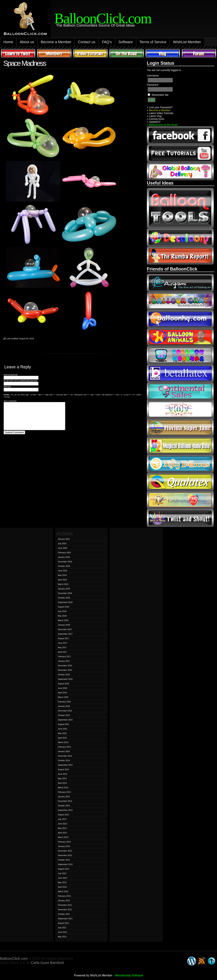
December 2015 (65, 711)
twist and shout (180, 518)
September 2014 (65, 765)
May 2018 (62, 616)
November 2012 (65, 855)
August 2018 (63, 607)
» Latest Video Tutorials (160, 113)
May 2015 (62, 733)
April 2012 (62, 887)
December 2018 (65, 593)
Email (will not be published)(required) (20, 381)
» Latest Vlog (154, 116)
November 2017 (65, 629)
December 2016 (65, 666)
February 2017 (64, 656)
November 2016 (65, 670)
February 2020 (64, 553)
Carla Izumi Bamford (47, 963)
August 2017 (63, 638)
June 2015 (62, 729)
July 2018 (62, 611)
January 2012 (64, 900)
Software (126, 42)
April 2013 (62, 833)
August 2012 (63, 869)
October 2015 (64, 715)
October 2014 (64, 760)
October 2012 (64, 860)
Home (8, 42)
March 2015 (63, 742)
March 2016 (63, 697)
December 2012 (65, 851)
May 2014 (62, 778)
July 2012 (62, 873)
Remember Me (160, 95)
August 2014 (63, 769)
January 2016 (64, 706)
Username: (153, 76)
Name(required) (11, 375)
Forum (199, 53)
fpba (180, 409)
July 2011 (62, 928)
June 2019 (62, 571)
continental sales (180, 391)
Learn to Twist (18, 53)
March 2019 (63, 584)
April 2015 (62, 738)
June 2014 (62, 774)
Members (54, 53)
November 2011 (65, 910)
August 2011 (63, 923)
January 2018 (64, 625)
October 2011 (64, 914)
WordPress (192, 961)
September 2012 (65, 864)
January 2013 (64, 846)
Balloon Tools (180, 208)
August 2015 (63, 724)
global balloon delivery (180, 171)
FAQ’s (107, 42)
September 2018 (65, 602)
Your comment (10, 401)
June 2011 (62, 932)
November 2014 (65, 756)
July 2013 (62, 819)
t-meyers (180, 500)
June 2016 (62, 688)
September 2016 (65, 679)
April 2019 (62, 580)
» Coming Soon (156, 119)
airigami (180, 283)
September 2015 (65, 720)
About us (27, 42)
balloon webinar (180, 355)
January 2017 (64, 661)
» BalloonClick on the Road (162, 125)
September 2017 (65, 634)
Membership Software (129, 975)
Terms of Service (153, 42)
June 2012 (62, 878)
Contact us (87, 42)
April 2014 (62, 783)
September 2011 (65, 919)
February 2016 (64, 702)
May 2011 (62, 937)
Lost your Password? (161, 107)
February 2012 (64, 896)
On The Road (127, 53)
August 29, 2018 (27, 339)
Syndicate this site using (202, 961)
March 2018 (63, 620)
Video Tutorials (90, 53)
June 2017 (62, 643)
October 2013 (64, 806)
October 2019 (64, 566)
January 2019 (64, 589)
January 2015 (64, 751)
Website (7, 387)
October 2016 (64, 675)
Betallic (180, 373)
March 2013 (63, 837)
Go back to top (212, 961)
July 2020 (62, 544)
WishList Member (187, 42)
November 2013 (65, 801)
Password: (153, 85)
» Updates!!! (154, 122)
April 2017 (62, 652)
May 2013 (62, 828)
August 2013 (63, 815)
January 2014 (64, 797)
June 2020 (62, 548)
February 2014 (64, 792)
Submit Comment (14, 438)
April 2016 (62, 693)
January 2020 (64, 557)
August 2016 (63, 684)
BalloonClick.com (14, 958)
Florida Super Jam (180, 427)
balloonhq (180, 319)
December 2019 (65, 562)
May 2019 (62, 575)
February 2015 (64, 747)
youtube (180, 153)
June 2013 (62, 824)
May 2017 (62, 647)
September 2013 (65, 810)
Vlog (163, 53)
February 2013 (64, 842)
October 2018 (64, 598)
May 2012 (62, 882)
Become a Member (56, 42)
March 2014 (63, 788)
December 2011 (65, 905)
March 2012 (63, 891)
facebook (180, 135)
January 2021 (64, 539)
